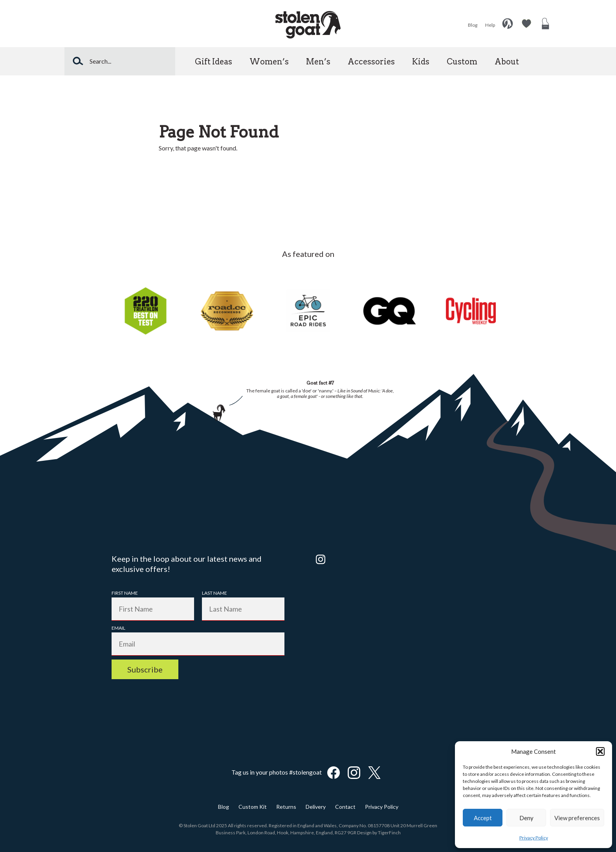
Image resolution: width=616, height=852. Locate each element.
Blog (473, 25)
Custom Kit (253, 807)
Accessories (371, 62)
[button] (600, 751)
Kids (421, 62)
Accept (483, 818)
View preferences (577, 818)
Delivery (316, 807)
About (507, 62)
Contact (345, 807)
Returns (286, 807)
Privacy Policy (534, 838)
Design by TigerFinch (379, 833)
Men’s (318, 62)
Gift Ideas (214, 62)
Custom (462, 62)
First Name (125, 593)
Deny (526, 818)
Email (118, 628)
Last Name (214, 593)
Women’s (269, 62)
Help (490, 25)
